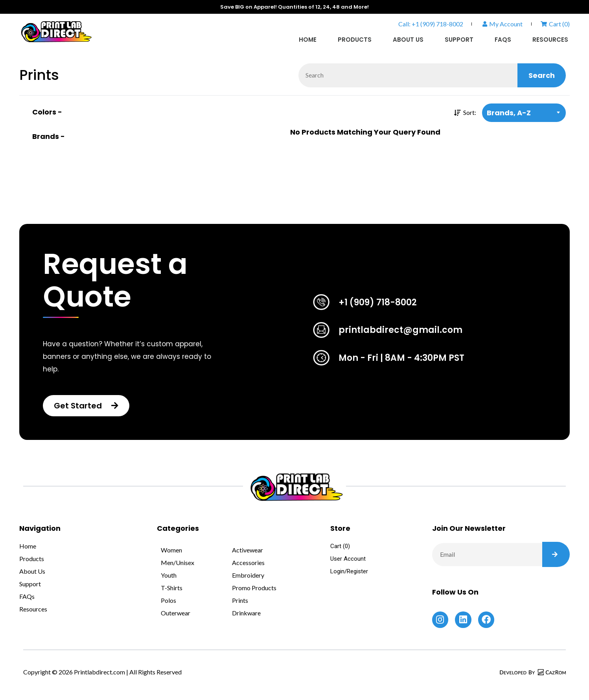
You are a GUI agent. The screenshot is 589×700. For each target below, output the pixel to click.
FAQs (503, 40)
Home (308, 40)
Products (355, 40)
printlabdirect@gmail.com (400, 330)
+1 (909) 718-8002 (378, 302)
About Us (408, 40)
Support (459, 40)
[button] (86, 406)
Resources (550, 40)
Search (542, 75)
